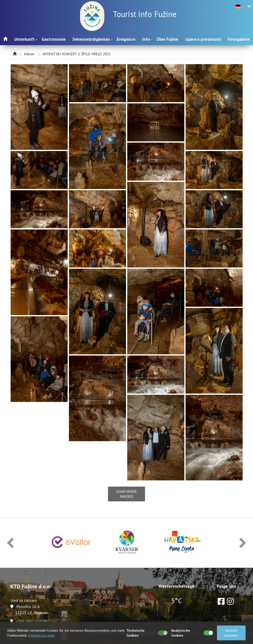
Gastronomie (53, 39)
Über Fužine (167, 39)
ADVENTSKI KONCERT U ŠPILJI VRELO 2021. (77, 54)
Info (146, 39)
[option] (71, 543)
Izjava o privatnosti (203, 39)
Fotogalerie (239, 39)
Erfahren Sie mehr (42, 635)
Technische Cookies (136, 633)
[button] (10, 543)
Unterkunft (24, 39)
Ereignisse (126, 39)
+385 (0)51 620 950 (33, 621)
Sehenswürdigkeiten (91, 39)
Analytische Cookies (181, 633)
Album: (30, 54)
